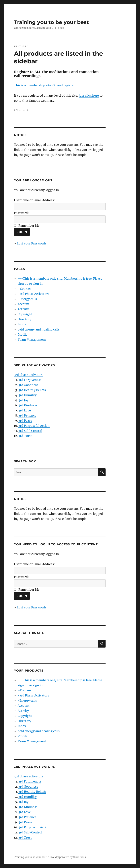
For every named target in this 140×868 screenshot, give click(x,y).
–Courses (25, 289)
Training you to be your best (51, 22)
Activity (23, 309)
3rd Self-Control (30, 431)
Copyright (25, 314)
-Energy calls (27, 299)
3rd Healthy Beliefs (32, 390)
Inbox (22, 324)
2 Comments (22, 110)
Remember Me (29, 226)
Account (24, 304)
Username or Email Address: (34, 200)
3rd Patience (27, 415)
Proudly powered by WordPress (68, 857)
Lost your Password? (32, 243)
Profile (23, 335)
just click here (89, 95)
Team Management (32, 340)
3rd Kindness (28, 405)
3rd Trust (25, 436)
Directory (24, 319)
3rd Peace (25, 421)
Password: (21, 213)
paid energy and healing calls (39, 329)
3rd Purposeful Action (34, 426)
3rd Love (25, 410)
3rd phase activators (29, 375)
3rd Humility (28, 395)
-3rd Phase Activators (33, 294)
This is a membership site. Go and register (44, 85)
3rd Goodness (28, 385)
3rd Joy (23, 400)
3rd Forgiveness (30, 380)
